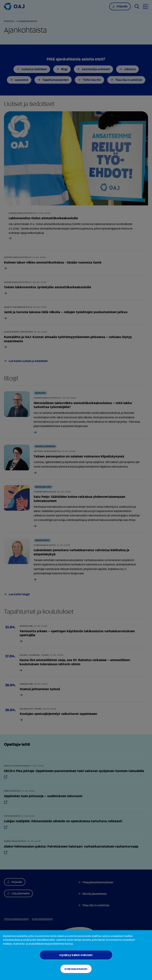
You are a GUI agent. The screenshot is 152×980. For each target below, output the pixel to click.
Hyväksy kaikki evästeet (76, 955)
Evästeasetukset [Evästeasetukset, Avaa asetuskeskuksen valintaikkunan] (76, 969)
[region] (76, 955)
